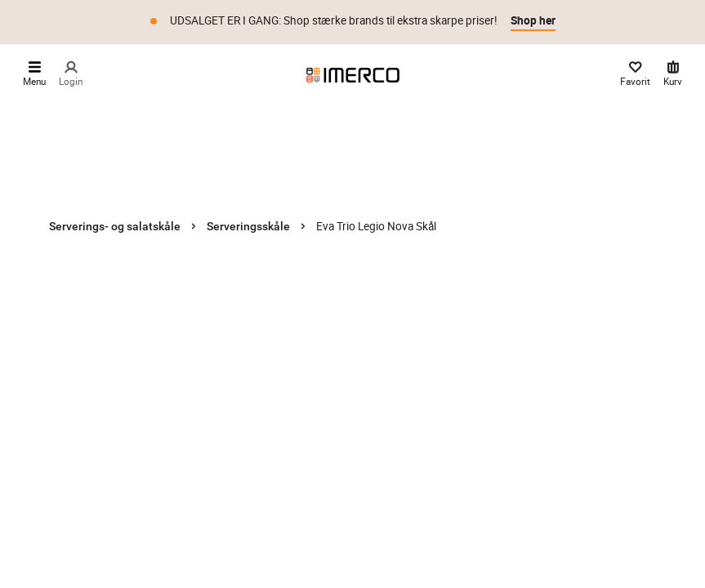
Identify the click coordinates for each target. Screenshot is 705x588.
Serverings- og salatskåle (115, 226)
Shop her (533, 20)
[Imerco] (353, 75)
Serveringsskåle (248, 226)
